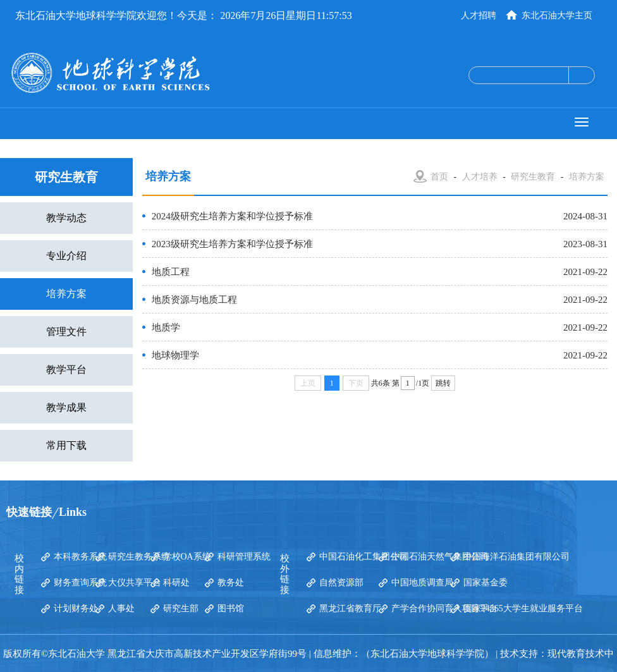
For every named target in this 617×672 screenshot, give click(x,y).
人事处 (121, 608)
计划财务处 (76, 608)
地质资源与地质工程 (194, 300)
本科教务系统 (80, 557)
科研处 (176, 583)
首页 (439, 177)
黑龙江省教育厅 (350, 608)
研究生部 (181, 608)
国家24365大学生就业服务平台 (523, 608)
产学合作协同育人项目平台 (444, 608)
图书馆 (231, 608)
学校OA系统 (187, 557)
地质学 (166, 327)
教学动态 (66, 218)
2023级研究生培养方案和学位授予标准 (232, 244)
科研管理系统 (244, 557)
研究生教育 (533, 177)
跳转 (443, 383)
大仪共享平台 (135, 583)
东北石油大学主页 (557, 15)
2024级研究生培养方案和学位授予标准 (232, 216)
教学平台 (66, 370)
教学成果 (66, 407)
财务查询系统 (80, 583)
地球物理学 (175, 355)
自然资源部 (341, 583)
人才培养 (480, 177)
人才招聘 (479, 15)
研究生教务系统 (139, 557)
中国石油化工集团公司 (363, 557)
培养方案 (66, 294)
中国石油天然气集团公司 (440, 557)
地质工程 (171, 272)
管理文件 (66, 332)
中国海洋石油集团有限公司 (516, 557)
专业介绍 (66, 256)
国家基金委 (486, 583)
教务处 (231, 583)
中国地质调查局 (422, 583)
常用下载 (66, 445)
